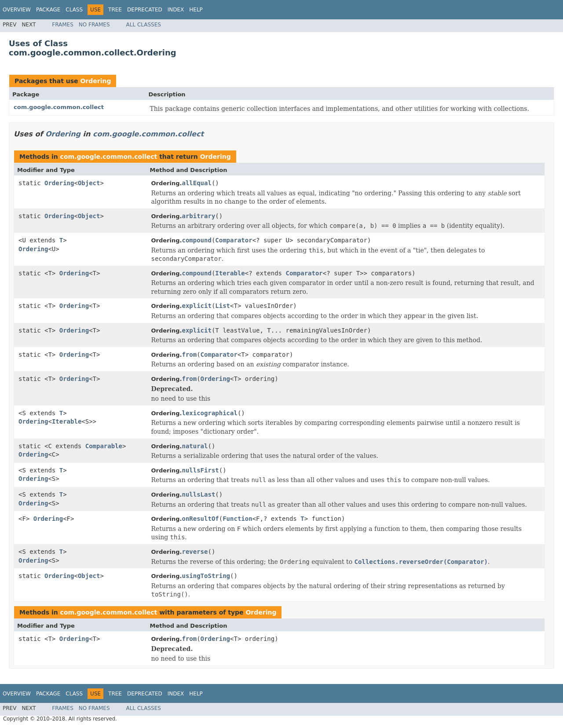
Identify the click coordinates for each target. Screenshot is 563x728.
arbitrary (198, 216)
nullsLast (198, 494)
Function (237, 519)
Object (89, 183)
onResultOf (200, 519)
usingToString (206, 576)
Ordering (95, 81)
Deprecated (145, 10)
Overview (17, 10)
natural (195, 446)
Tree (115, 10)
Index (176, 10)
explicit (196, 306)
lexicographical (209, 413)
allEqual (196, 183)
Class (74, 10)
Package (48, 10)
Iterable (230, 273)
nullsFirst (200, 470)
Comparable (104, 446)
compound (196, 240)
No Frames (94, 25)
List (223, 306)
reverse (195, 552)
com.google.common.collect (59, 107)
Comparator (234, 240)
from (189, 355)
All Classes (144, 25)
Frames (63, 25)
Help (196, 10)
